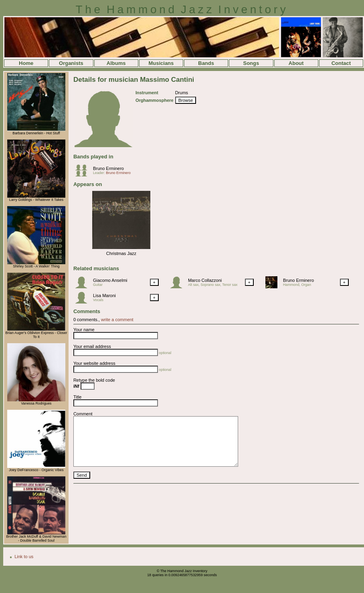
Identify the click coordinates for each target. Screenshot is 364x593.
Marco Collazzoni (205, 280)
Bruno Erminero (108, 168)
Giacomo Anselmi (110, 280)
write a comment (117, 320)
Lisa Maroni (104, 295)
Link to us (24, 557)
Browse (186, 100)
